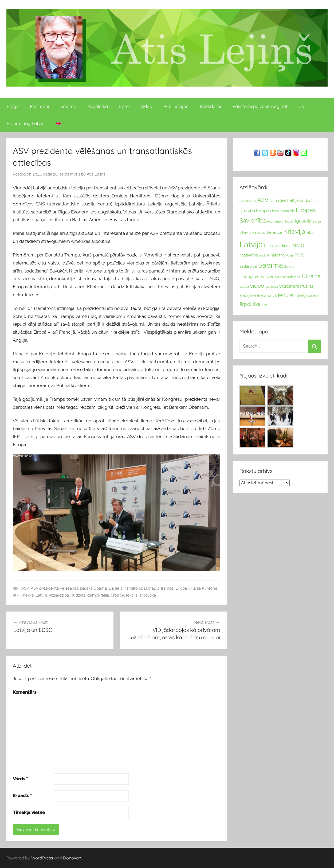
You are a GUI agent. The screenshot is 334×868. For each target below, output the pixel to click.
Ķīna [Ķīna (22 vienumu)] (265, 305)
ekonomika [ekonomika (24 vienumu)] (275, 221)
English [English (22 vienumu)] (289, 221)
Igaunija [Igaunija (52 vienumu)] (303, 221)
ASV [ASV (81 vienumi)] (263, 200)
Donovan (72, 858)
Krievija (27, 595)
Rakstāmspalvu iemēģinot (260, 106)
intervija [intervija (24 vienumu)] (245, 233)
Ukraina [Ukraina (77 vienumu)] (311, 276)
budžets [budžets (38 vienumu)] (307, 201)
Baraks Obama (93, 588)
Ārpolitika (98, 106)
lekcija (132, 595)
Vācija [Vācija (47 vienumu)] (246, 295)
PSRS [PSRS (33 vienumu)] (300, 255)
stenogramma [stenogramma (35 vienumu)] (252, 277)
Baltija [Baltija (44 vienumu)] (293, 201)
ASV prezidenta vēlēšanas (54, 588)
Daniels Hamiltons (125, 588)
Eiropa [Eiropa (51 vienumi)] (263, 211)
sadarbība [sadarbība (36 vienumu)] (248, 266)
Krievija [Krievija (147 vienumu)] (294, 231)
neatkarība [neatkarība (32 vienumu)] (249, 255)
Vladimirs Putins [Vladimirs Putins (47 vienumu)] (296, 286)
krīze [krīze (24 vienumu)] (310, 233)
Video (146, 106)
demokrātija (98, 595)
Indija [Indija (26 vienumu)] (317, 221)
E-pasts (22, 796)
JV (302, 106)
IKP (16, 595)
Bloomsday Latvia (26, 123)
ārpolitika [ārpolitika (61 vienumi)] (250, 304)
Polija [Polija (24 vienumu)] (290, 255)
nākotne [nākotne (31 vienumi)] (278, 255)
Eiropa (181, 588)
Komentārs (25, 692)
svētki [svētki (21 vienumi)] (270, 277)
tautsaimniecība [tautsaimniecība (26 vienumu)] (288, 277)
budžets (78, 595)
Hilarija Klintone (203, 588)
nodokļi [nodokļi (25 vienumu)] (264, 255)
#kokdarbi (210, 106)
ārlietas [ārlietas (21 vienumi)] (313, 296)
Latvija (41, 595)
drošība (117, 595)
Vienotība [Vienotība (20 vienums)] (272, 287)
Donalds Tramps (159, 588)
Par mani (40, 106)
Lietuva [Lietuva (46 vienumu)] (272, 246)
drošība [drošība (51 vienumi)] (247, 211)
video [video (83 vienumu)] (257, 286)
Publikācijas (176, 106)
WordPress (42, 858)
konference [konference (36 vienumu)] (272, 232)
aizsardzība (59, 595)
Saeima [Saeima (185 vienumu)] (271, 265)
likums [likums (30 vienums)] (286, 246)
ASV (25, 588)
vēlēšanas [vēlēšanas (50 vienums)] (263, 295)
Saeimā (68, 106)
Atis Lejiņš (96, 174)
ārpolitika (148, 595)
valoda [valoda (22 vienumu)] (244, 287)
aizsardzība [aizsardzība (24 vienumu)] (248, 201)
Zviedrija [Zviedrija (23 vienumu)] (301, 296)
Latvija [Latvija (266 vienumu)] (251, 244)
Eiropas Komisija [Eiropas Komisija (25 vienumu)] (282, 211)
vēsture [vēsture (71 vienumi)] (284, 295)
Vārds (20, 779)
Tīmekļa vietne (29, 812)
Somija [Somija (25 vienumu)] (289, 267)
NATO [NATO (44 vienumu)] (298, 246)
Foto (124, 106)
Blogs (13, 106)
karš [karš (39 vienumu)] (256, 232)
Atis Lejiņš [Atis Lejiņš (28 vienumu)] (278, 201)
